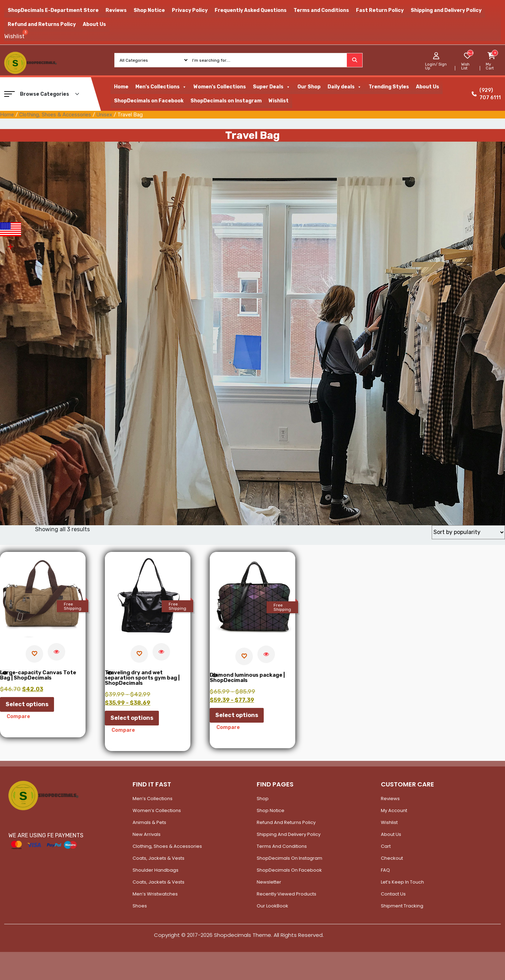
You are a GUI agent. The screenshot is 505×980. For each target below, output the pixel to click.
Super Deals (272, 87)
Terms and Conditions (321, 10)
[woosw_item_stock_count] (470, 53)
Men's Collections (161, 87)
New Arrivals (147, 834)
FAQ (385, 870)
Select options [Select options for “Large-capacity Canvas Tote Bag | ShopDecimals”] (27, 704)
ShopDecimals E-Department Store (53, 10)
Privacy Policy (190, 10)
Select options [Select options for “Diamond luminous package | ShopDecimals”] (237, 715)
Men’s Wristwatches (155, 894)
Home (121, 87)
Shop (263, 799)
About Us (94, 24)
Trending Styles (389, 87)
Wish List (465, 66)
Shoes (140, 906)
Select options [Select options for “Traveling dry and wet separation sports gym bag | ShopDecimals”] (132, 718)
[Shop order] (468, 532)
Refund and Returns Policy (42, 24)
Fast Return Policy (380, 10)
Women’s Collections (157, 810)
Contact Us (393, 894)
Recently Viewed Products (287, 894)
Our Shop (309, 87)
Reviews (116, 10)
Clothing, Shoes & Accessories (55, 115)
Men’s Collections (153, 799)
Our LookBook (272, 906)
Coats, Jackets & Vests (159, 858)
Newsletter (269, 882)
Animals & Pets (149, 822)
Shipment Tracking (402, 906)
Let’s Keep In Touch (402, 882)
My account (394, 810)
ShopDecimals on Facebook (149, 101)
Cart (386, 846)
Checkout (392, 858)
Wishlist (279, 101)
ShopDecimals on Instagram (226, 101)
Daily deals (345, 87)
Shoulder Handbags (156, 870)
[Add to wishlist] (34, 654)
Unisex (104, 115)
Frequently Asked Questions (251, 10)
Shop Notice (149, 10)
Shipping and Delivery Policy (446, 10)
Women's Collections (220, 87)
